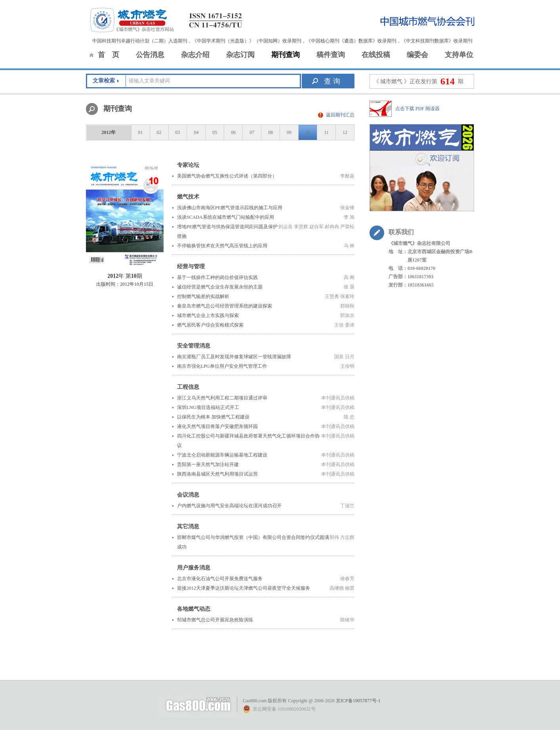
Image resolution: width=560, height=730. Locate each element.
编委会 (417, 55)
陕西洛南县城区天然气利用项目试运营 (217, 474)
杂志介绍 (195, 55)
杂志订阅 (240, 55)
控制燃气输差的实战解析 (203, 296)
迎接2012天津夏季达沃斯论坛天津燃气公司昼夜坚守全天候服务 (244, 588)
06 (233, 132)
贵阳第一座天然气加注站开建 (208, 464)
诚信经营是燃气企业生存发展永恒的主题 (220, 287)
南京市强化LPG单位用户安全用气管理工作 (222, 366)
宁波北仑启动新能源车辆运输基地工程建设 (222, 455)
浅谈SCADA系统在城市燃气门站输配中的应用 (226, 217)
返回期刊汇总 (340, 115)
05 (215, 132)
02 (159, 132)
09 (289, 132)
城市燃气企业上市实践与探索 (208, 315)
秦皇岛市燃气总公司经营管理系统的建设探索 (225, 306)
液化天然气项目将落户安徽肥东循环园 (217, 426)
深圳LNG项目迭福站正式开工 (208, 407)
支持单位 (459, 55)
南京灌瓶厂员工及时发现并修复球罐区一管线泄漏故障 (234, 357)
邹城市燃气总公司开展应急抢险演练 (215, 620)
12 (345, 132)
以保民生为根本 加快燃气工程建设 (213, 417)
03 (177, 132)
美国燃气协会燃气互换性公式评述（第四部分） (227, 176)
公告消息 (150, 55)
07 (252, 132)
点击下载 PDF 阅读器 (417, 109)
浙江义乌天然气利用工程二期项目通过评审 (222, 398)
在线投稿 (376, 55)
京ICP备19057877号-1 (358, 701)
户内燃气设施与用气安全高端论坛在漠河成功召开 (229, 506)
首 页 (109, 55)
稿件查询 (331, 55)
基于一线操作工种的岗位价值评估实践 (217, 277)
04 (196, 132)
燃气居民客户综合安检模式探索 (210, 325)
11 (326, 132)
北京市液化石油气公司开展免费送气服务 (220, 579)
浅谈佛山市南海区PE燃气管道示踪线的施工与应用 (230, 208)
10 (308, 132)
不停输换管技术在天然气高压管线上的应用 (222, 246)
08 (270, 132)
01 (141, 132)
